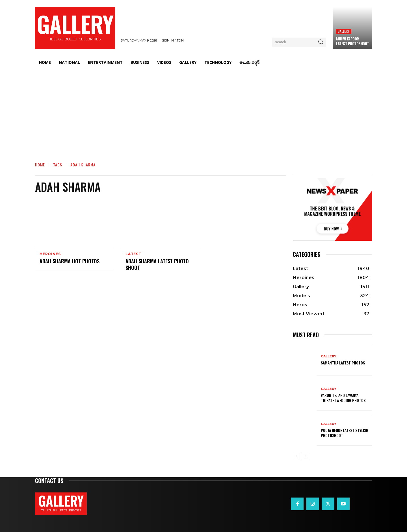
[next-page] (305, 457)
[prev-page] (296, 457)
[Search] (321, 42)
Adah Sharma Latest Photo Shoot (157, 265)
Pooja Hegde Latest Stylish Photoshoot (345, 433)
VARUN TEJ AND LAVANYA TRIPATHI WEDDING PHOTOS (343, 398)
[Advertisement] (203, 112)
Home (40, 165)
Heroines (50, 254)
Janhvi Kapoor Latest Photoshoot (352, 41)
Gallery (343, 31)
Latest (133, 254)
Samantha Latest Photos (343, 363)
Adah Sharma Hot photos (70, 262)
